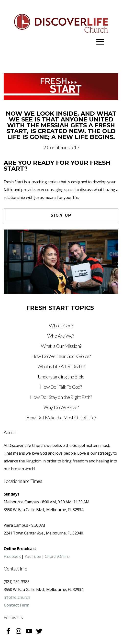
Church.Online (57, 556)
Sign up (61, 215)
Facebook (12, 556)
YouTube (33, 556)
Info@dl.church (17, 597)
